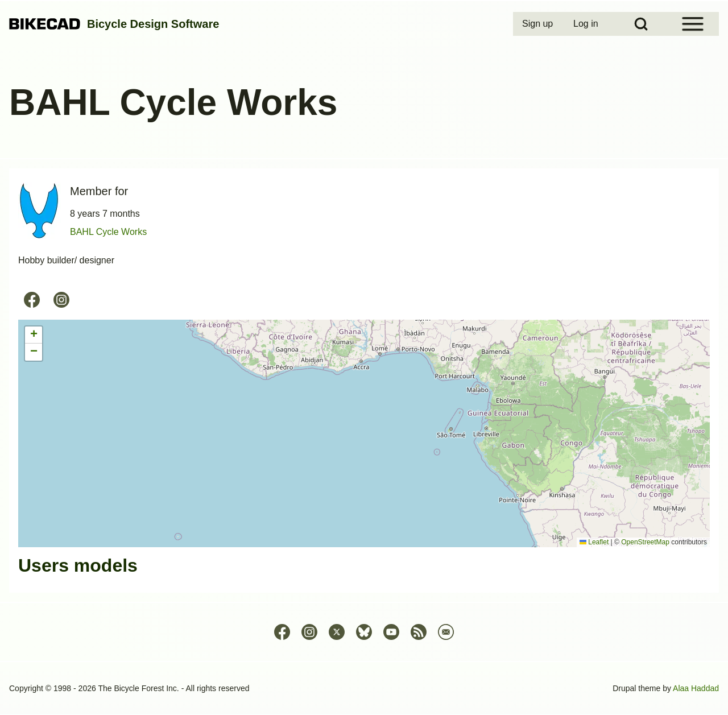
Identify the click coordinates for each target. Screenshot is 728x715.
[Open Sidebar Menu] (693, 24)
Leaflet (594, 542)
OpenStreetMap (645, 542)
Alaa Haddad (696, 688)
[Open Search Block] (641, 24)
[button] (34, 335)
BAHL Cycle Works (108, 232)
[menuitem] (539, 24)
